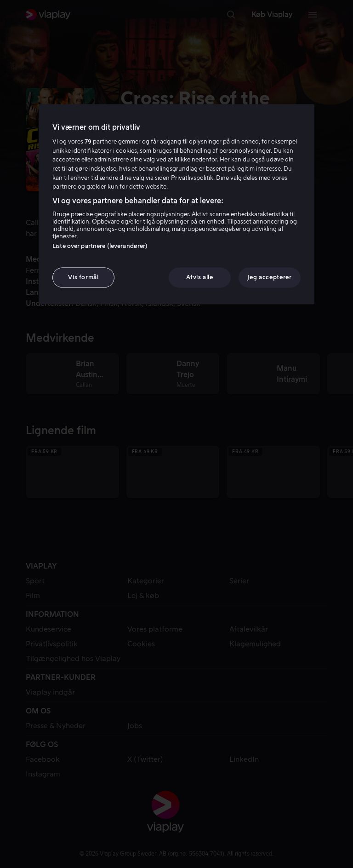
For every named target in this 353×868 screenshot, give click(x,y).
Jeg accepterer (269, 277)
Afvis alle (200, 277)
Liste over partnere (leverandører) (100, 246)
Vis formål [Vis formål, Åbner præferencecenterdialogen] (83, 277)
